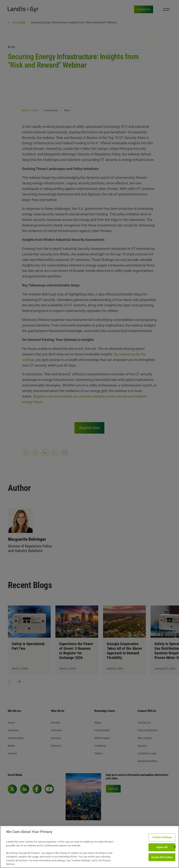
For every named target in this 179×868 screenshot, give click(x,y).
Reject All (162, 847)
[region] (89, 847)
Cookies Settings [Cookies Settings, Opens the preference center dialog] (162, 837)
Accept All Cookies (162, 857)
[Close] (175, 847)
